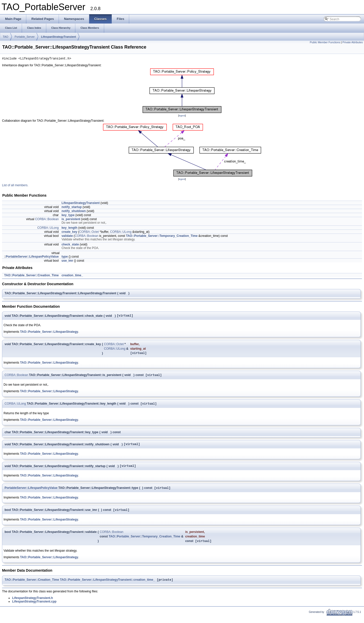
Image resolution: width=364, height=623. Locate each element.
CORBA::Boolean (47, 220)
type (65, 257)
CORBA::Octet (89, 233)
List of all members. (15, 186)
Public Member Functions (325, 42)
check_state (70, 245)
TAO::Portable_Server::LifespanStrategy (49, 333)
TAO (6, 37)
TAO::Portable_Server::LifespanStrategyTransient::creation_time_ (107, 587)
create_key (69, 233)
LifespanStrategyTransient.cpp (34, 608)
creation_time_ (72, 276)
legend (182, 116)
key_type (68, 216)
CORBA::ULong (48, 229)
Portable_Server (25, 37)
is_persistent (71, 220)
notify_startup (72, 208)
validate (67, 237)
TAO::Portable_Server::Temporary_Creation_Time (162, 237)
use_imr (67, 261)
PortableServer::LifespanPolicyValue (32, 257)
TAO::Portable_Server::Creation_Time (31, 276)
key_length (69, 229)
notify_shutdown (74, 212)
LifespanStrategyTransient (58, 37)
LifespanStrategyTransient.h (32, 605)
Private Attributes (352, 42)
